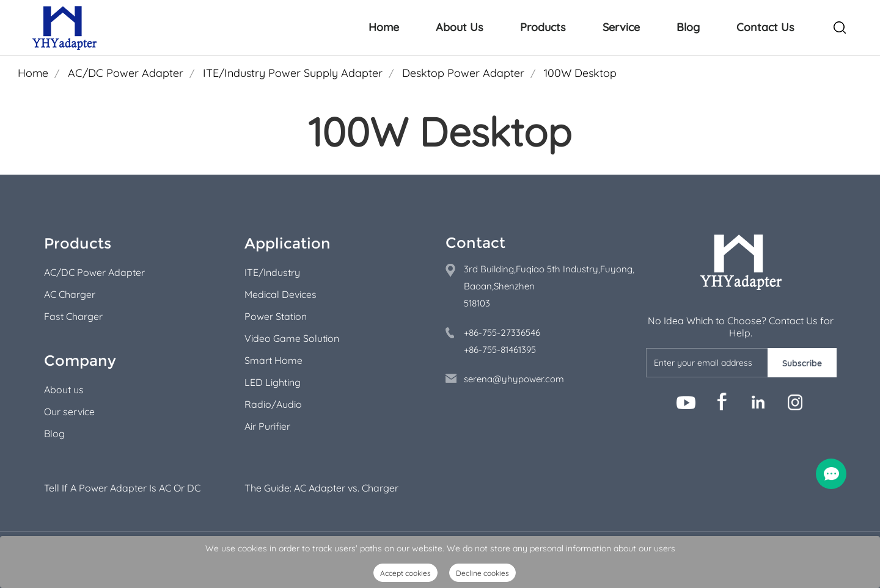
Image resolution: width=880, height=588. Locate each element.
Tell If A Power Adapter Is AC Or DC (122, 488)
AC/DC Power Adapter (126, 73)
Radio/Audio (273, 404)
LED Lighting (273, 382)
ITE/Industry (272, 272)
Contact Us (765, 27)
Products (543, 27)
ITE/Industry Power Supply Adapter (293, 73)
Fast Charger (73, 316)
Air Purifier (267, 426)
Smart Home (273, 360)
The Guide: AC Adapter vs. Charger (321, 488)
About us (64, 390)
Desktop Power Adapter (463, 73)
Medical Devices (280, 294)
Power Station (276, 316)
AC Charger (70, 294)
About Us (460, 27)
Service (621, 27)
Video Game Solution (292, 338)
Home (384, 27)
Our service (69, 412)
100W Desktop (580, 73)
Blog (688, 27)
